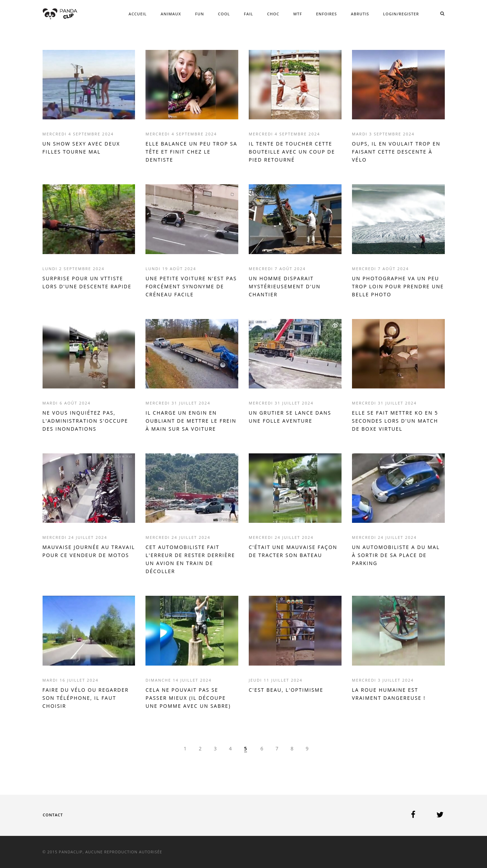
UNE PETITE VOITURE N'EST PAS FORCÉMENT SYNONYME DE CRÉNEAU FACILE (191, 286)
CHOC (273, 14)
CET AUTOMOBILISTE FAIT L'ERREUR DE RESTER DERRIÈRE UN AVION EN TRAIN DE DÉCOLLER (190, 559)
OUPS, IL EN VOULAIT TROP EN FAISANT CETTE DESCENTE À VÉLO (396, 152)
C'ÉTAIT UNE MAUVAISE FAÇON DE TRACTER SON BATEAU (293, 551)
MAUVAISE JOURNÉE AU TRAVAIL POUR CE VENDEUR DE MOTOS (89, 551)
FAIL (248, 14)
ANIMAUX (171, 14)
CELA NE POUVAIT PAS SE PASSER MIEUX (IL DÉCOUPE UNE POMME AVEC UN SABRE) (188, 698)
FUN (200, 14)
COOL (224, 14)
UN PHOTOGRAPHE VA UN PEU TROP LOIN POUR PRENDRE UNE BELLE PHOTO (398, 286)
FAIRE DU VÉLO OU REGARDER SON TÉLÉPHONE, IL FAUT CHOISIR (86, 698)
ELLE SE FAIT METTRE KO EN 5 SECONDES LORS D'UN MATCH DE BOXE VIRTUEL (395, 421)
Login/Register (401, 14)
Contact (53, 815)
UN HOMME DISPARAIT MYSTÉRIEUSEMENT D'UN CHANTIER (285, 286)
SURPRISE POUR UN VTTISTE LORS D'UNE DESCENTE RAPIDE (87, 282)
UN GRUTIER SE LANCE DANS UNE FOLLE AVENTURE (290, 417)
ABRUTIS (360, 14)
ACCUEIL (138, 14)
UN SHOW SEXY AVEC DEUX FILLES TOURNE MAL (81, 148)
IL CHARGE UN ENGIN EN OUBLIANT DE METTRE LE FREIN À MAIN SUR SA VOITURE (191, 421)
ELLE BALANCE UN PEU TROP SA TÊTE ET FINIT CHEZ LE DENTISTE (191, 152)
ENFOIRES (327, 14)
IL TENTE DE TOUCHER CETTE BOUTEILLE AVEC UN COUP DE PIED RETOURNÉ (292, 152)
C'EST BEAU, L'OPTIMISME (286, 690)
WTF (297, 14)
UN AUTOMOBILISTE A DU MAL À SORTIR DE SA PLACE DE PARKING (396, 555)
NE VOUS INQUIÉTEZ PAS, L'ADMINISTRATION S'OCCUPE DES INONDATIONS (85, 421)
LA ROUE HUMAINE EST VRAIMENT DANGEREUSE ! (389, 694)
